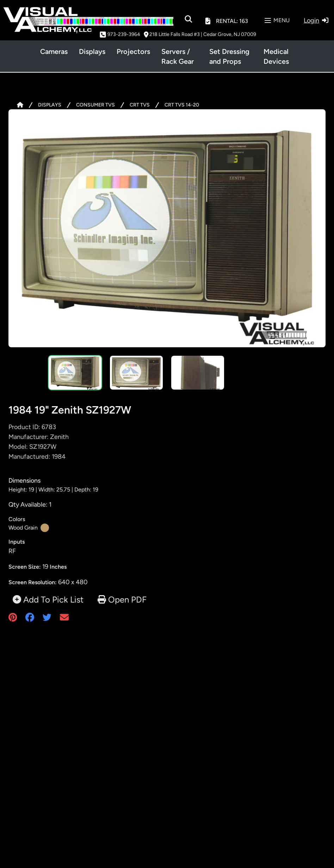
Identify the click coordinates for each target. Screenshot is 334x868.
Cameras (54, 51)
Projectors (133, 51)
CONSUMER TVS (95, 105)
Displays (92, 51)
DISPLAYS (50, 105)
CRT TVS (140, 105)
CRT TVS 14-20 (182, 105)
